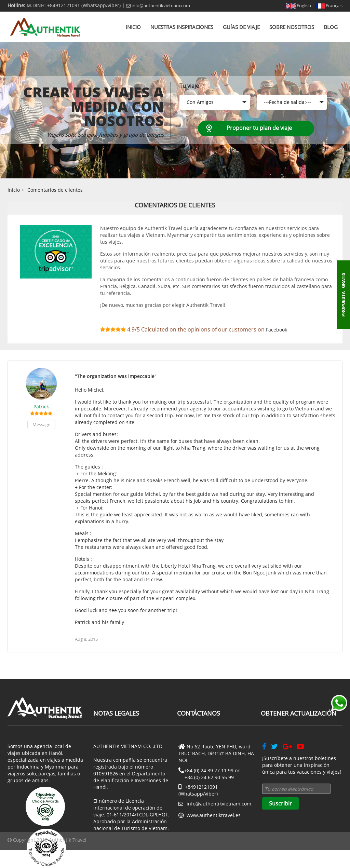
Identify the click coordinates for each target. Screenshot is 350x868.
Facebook (277, 330)
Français (329, 5)
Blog (331, 27)
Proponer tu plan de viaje (259, 128)
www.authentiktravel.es (214, 815)
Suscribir (280, 803)
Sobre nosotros (292, 27)
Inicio (133, 27)
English (299, 5)
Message (41, 424)
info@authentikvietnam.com (158, 5)
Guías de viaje (241, 27)
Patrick (41, 406)
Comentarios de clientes (55, 190)
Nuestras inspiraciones (182, 27)
